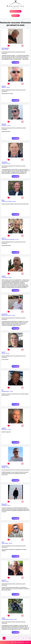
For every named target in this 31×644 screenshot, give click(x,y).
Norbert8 (4, 124)
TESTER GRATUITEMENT (16, 11)
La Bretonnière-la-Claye (7, 619)
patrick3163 (5, 314)
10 (29, 638)
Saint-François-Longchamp (8, 239)
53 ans (9, 163)
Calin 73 (4, 238)
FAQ (12, 642)
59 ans (7, 581)
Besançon (4, 125)
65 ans (15, 619)
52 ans (9, 125)
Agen (3, 49)
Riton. (3, 200)
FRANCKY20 (5, 466)
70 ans (11, 391)
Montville (4, 505)
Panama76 (4, 504)
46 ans (14, 201)
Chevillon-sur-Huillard (7, 201)
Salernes (4, 87)
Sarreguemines (5, 391)
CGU (15, 642)
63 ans (13, 315)
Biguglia (4, 467)
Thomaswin (4, 162)
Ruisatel (4, 86)
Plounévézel (5, 277)
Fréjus (3, 581)
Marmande (4, 429)
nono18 (3, 352)
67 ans (17, 239)
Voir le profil (15, 62)
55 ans (9, 429)
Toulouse (4, 163)
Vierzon (3, 353)
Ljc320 (3, 618)
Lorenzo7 (4, 580)
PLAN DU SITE (21, 642)
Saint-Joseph (5, 543)
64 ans (7, 49)
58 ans (8, 87)
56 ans (10, 277)
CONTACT (28, 642)
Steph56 (4, 428)
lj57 (3, 390)
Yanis (3, 542)
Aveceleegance (5, 48)
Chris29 (4, 276)
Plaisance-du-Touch (6, 315)
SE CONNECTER (15, 16)
